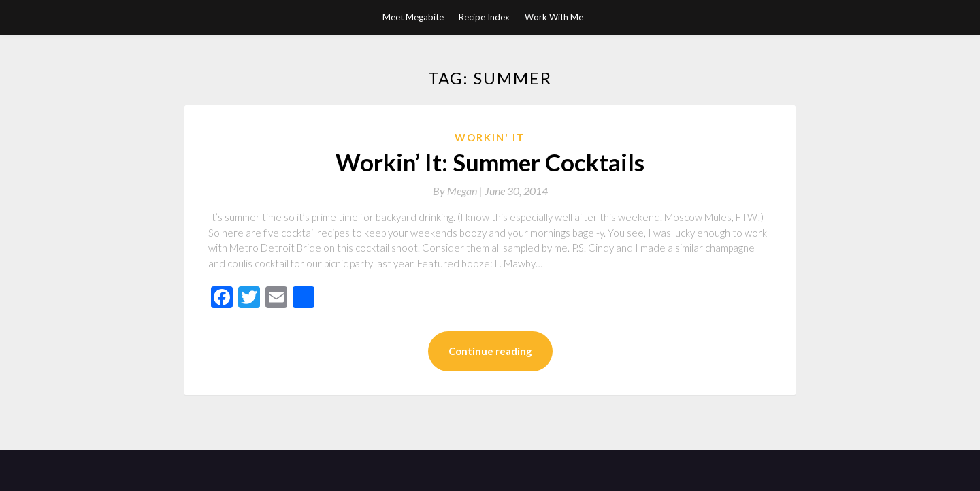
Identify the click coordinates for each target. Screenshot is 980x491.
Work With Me (554, 17)
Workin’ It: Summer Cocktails (490, 162)
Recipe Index (484, 17)
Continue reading (490, 351)
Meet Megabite (413, 17)
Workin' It (490, 137)
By (459, 191)
